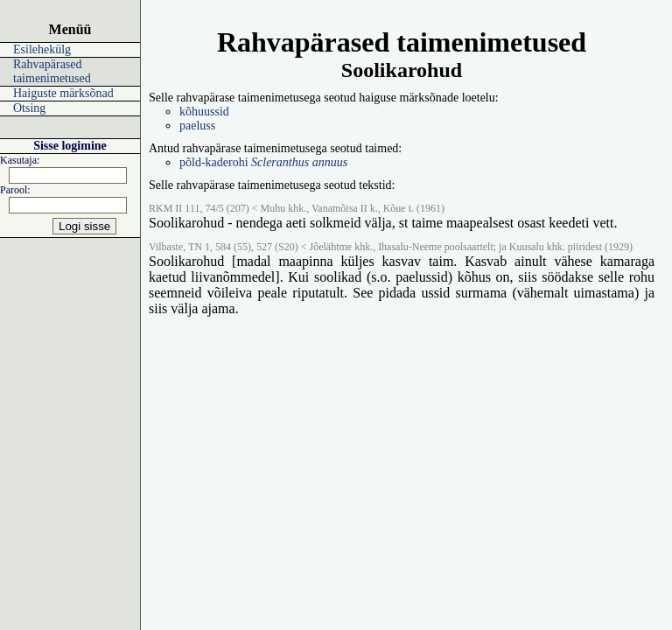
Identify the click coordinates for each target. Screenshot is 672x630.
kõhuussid (204, 112)
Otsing (29, 108)
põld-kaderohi (263, 162)
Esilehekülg (42, 49)
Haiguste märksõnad (63, 93)
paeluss (197, 126)
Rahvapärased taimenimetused (52, 71)
